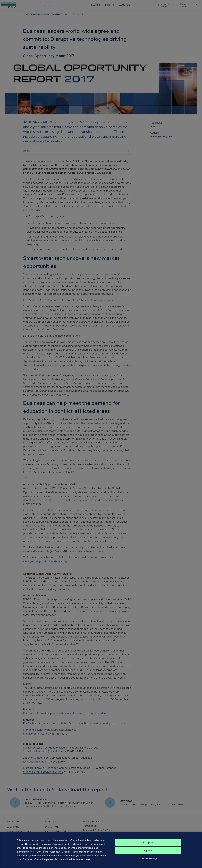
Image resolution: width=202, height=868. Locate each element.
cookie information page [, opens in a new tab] (77, 863)
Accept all (148, 846)
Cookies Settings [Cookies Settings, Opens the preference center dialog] (148, 862)
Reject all (148, 854)
